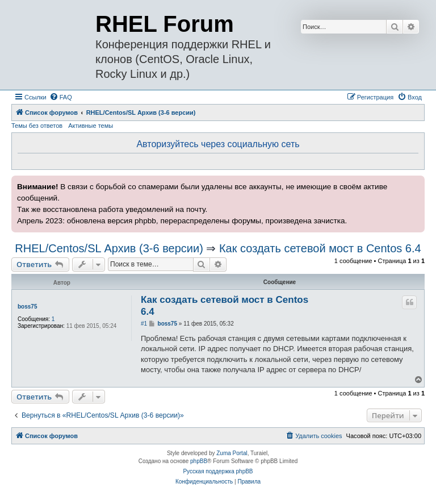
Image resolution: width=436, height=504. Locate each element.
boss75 (27, 307)
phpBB (199, 461)
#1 (144, 324)
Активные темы (91, 126)
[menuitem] (61, 97)
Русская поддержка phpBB (218, 471)
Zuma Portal (232, 453)
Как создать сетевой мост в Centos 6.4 (320, 248)
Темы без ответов (37, 126)
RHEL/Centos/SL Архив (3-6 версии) (109, 248)
